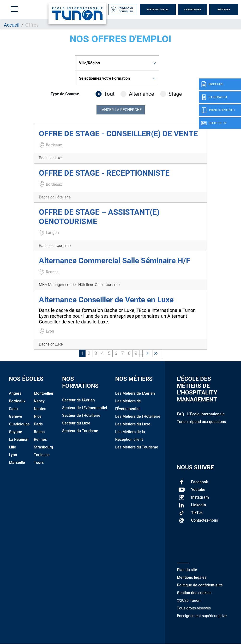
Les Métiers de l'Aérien (135, 393)
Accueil (12, 25)
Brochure (224, 9)
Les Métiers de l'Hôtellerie (138, 416)
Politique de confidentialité (200, 585)
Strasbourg (43, 447)
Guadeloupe (19, 424)
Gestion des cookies (194, 593)
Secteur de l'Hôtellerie (81, 415)
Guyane (15, 432)
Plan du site (187, 570)
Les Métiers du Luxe (133, 424)
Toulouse (42, 455)
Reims (39, 432)
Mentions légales (192, 577)
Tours (39, 462)
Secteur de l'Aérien (78, 400)
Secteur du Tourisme (80, 431)
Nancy (39, 401)
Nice (38, 416)
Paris (38, 424)
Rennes (40, 439)
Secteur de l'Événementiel (85, 408)
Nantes (40, 409)
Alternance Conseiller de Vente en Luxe (106, 300)
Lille (12, 447)
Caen (13, 409)
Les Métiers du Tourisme (137, 447)
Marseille (17, 462)
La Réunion (19, 439)
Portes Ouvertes (158, 9)
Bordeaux (17, 401)
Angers (15, 393)
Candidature (193, 9)
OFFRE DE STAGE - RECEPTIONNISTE (104, 173)
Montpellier (44, 393)
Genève (15, 416)
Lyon (13, 455)
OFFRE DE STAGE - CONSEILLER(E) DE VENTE (118, 134)
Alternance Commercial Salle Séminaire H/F (115, 261)
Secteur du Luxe (76, 423)
